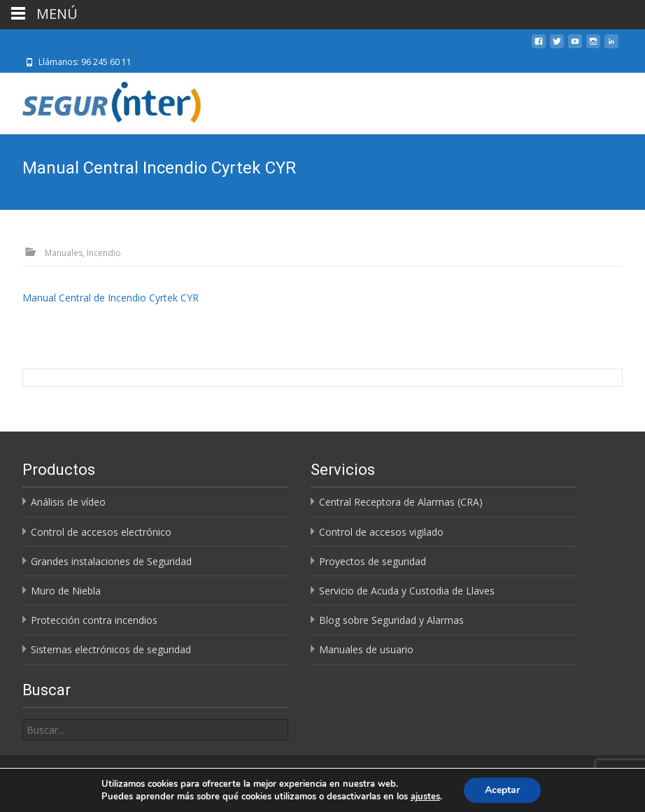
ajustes (425, 797)
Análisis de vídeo (68, 502)
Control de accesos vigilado (381, 532)
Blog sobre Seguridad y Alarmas (391, 620)
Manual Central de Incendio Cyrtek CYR (111, 298)
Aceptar (502, 790)
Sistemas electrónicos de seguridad (111, 649)
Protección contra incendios (94, 620)
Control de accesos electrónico (101, 532)
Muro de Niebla (66, 591)
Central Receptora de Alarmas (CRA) (401, 502)
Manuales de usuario (366, 649)
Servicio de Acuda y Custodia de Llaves (407, 591)
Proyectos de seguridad (373, 561)
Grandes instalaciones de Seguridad (111, 561)
